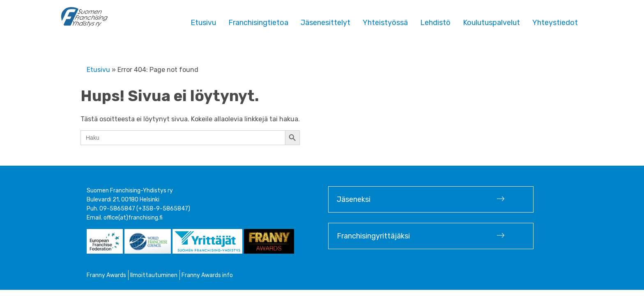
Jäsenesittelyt (325, 23)
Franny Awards (106, 275)
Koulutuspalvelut (491, 23)
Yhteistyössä (385, 23)
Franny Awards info (207, 275)
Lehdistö (435, 23)
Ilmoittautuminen (154, 275)
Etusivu (203, 23)
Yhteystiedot (555, 23)
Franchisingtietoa (258, 23)
